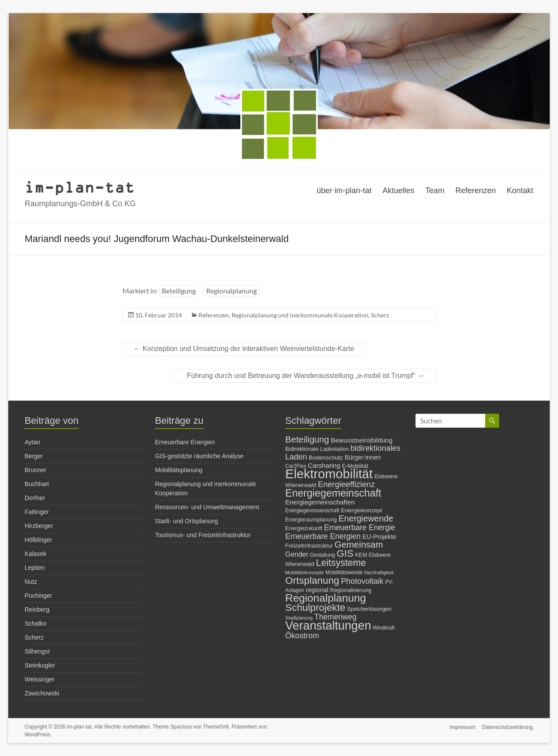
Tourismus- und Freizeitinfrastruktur (202, 535)
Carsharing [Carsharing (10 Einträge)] (324, 465)
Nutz (31, 582)
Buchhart (37, 484)
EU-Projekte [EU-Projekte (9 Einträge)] (379, 537)
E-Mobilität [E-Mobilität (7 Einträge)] (355, 466)
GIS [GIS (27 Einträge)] (345, 553)
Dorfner (35, 498)
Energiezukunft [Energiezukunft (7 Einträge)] (304, 528)
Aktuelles (398, 191)
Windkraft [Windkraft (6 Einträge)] (384, 628)
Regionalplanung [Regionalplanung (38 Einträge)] (325, 598)
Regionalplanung (231, 291)
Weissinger (39, 679)
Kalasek (35, 554)
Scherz (380, 315)
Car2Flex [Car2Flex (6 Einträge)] (296, 466)
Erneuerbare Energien (185, 442)
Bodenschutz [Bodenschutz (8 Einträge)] (326, 458)
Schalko (35, 623)
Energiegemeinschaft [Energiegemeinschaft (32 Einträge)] (333, 493)
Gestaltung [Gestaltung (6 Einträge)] (322, 555)
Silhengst (37, 651)
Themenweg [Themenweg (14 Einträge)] (335, 617)
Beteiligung (179, 291)
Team (435, 191)
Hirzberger (39, 526)
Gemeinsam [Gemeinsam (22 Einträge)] (359, 544)
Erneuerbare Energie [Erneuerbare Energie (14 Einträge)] (359, 528)
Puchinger (38, 596)
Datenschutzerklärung (508, 727)
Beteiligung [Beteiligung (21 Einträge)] (307, 439)
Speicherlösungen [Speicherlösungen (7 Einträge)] (369, 609)
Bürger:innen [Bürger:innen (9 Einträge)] (363, 457)
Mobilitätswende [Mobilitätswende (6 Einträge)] (344, 572)
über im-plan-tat (344, 191)
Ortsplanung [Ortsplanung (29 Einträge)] (312, 580)
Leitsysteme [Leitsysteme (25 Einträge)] (341, 563)
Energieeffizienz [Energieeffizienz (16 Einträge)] (346, 484)
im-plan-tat (80, 187)
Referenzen (475, 191)
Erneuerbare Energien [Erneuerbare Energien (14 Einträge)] (323, 536)
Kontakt (520, 191)
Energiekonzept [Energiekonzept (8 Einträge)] (361, 510)
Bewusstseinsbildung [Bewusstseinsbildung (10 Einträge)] (362, 440)
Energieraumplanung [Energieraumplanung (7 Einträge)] (311, 519)
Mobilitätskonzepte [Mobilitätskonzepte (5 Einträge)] (304, 572)
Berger (34, 456)
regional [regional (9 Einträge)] (317, 590)
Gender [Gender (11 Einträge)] (297, 554)
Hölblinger (38, 540)
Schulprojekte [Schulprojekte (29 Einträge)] (315, 607)
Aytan (32, 442)
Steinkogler (40, 665)
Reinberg (37, 610)
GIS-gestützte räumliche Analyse (199, 456)
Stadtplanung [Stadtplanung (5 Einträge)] (299, 618)
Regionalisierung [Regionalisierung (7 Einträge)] (351, 590)
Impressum (462, 727)
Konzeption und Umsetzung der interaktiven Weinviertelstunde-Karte (244, 349)
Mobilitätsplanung (179, 470)
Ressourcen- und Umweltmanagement (207, 507)
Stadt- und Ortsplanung (186, 521)
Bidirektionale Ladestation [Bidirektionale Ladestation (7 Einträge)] (317, 449)
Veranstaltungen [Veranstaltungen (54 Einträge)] (328, 625)
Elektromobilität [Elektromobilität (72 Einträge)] (329, 474)
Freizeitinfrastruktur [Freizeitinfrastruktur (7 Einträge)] (309, 546)
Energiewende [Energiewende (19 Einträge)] (366, 518)
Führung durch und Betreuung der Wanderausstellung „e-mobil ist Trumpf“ (306, 376)
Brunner (35, 470)
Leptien (34, 568)
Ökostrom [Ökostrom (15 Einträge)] (302, 636)
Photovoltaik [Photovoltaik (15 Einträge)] (362, 581)
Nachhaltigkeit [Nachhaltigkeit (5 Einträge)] (379, 572)
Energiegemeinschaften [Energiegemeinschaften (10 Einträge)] (320, 502)
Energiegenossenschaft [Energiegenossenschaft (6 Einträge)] (312, 511)
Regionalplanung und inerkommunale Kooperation (300, 315)
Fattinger (36, 512)
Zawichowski (42, 693)
